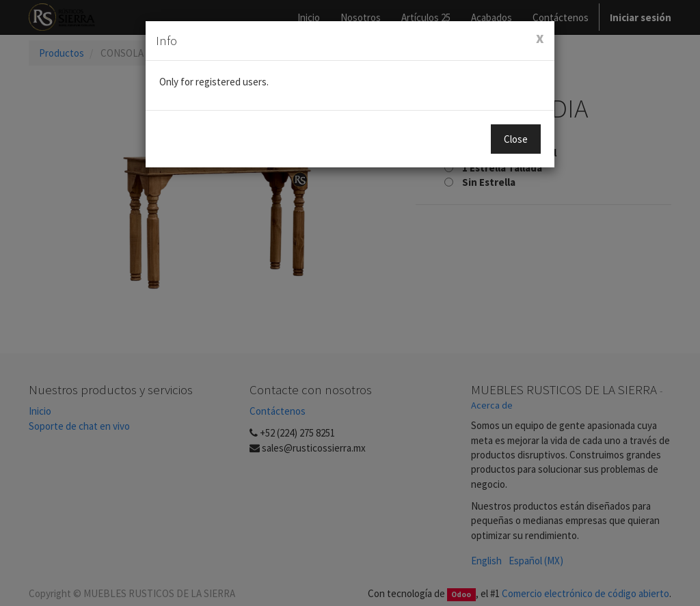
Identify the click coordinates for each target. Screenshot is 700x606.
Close (516, 139)
